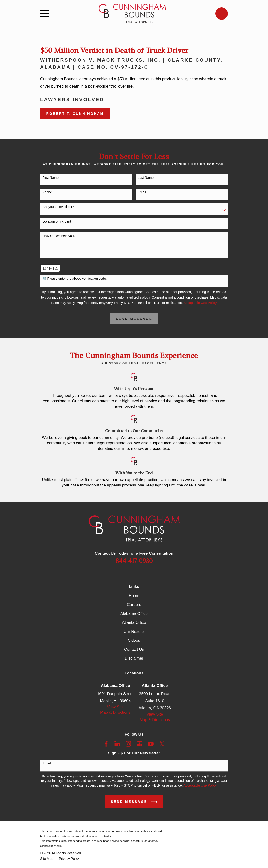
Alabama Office (134, 614)
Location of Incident (57, 221)
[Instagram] (128, 744)
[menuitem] (47, 859)
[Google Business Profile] (140, 744)
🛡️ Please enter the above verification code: (75, 279)
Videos (134, 640)
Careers (134, 605)
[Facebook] (106, 744)
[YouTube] (151, 744)
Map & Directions (115, 712)
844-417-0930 (134, 561)
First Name (51, 178)
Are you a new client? (58, 207)
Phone (47, 192)
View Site (116, 707)
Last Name (146, 178)
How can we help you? (59, 236)
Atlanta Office (134, 623)
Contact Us (134, 649)
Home (134, 596)
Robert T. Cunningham (75, 114)
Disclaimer (134, 658)
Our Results (134, 631)
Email (142, 192)
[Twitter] (162, 744)
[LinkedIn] (117, 744)
